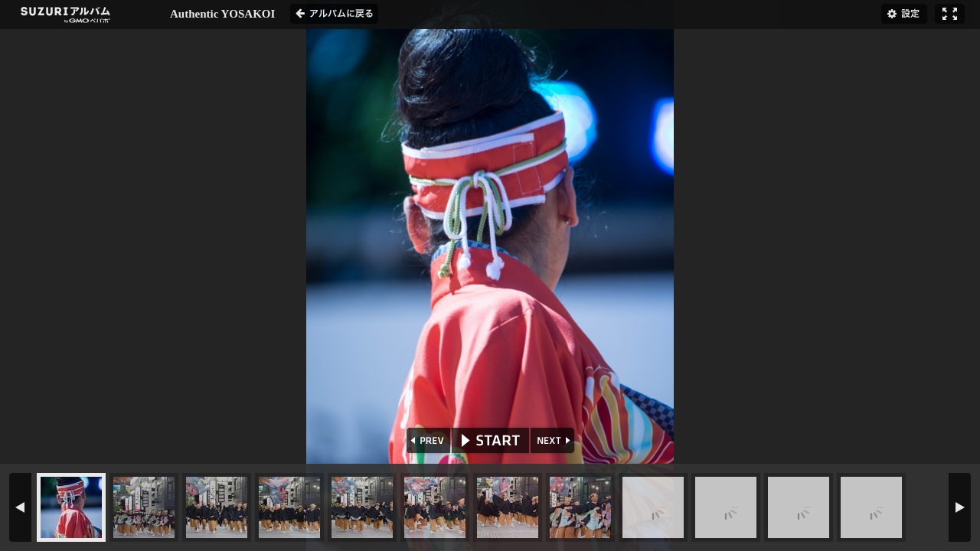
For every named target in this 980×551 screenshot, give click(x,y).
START (490, 440)
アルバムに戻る (334, 14)
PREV (427, 440)
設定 (904, 14)
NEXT (554, 440)
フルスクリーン (950, 14)
